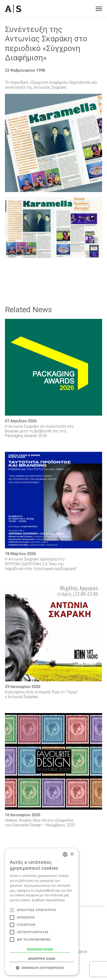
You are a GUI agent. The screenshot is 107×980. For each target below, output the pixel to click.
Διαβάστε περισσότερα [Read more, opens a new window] (48, 900)
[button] (42, 968)
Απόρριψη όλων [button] (42, 959)
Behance (80, 952)
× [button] (72, 854)
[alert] (42, 912)
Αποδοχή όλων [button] (40, 949)
